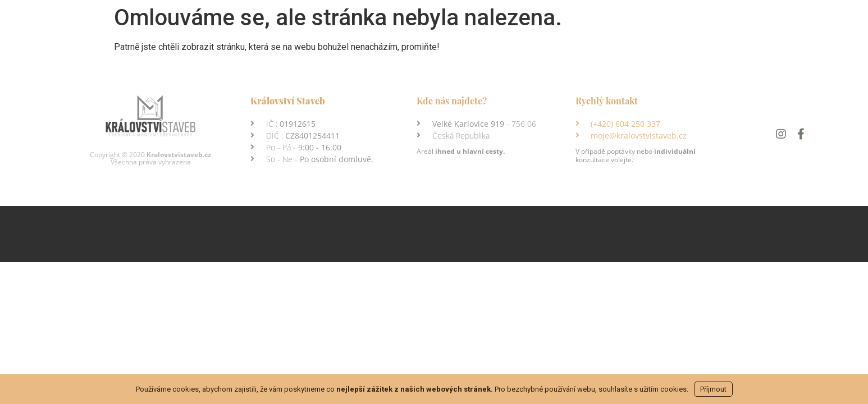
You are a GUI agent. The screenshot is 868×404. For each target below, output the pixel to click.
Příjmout (713, 389)
